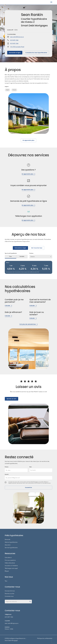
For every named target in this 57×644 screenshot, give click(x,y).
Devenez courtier (10, 594)
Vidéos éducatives (10, 563)
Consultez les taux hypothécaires (36, 53)
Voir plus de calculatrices (28, 324)
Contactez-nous (9, 596)
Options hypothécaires (11, 542)
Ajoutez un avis (11, 399)
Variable (22, 257)
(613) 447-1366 (14, 40)
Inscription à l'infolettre (11, 566)
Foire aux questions (10, 560)
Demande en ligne (15, 53)
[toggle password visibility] (30, 602)
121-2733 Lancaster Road (17, 47)
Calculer (8, 306)
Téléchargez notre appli (11, 568)
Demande (7, 540)
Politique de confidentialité (45, 638)
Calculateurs (8, 558)
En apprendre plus (29, 140)
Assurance (8, 545)
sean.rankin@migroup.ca (17, 37)
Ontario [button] (33, 257)
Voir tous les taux (37, 248)
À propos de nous (10, 591)
